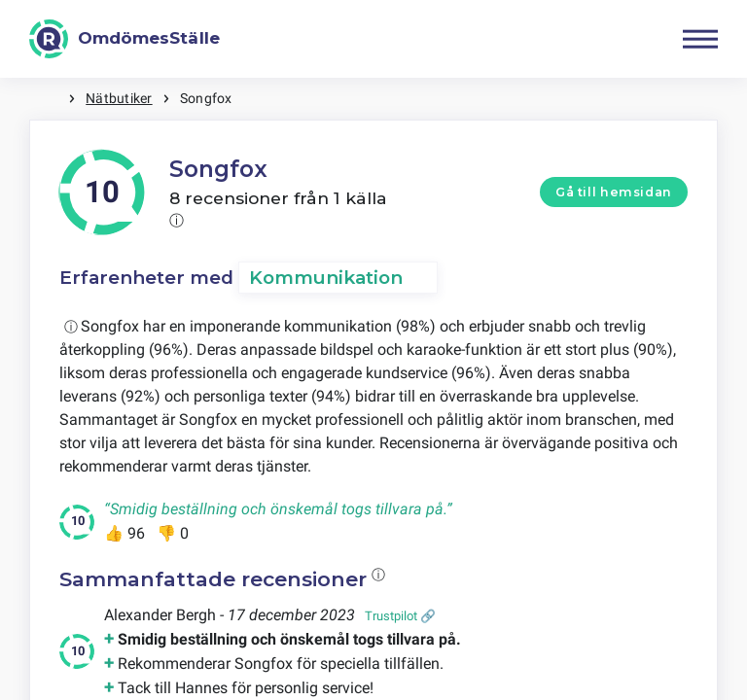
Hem (49, 99)
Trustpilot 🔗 (400, 616)
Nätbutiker (119, 98)
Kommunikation (326, 278)
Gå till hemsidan (614, 192)
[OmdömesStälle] (124, 39)
